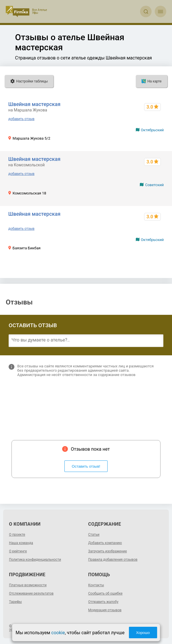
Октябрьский (152, 130)
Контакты (96, 585)
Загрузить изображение (108, 551)
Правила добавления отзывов (113, 560)
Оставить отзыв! (86, 466)
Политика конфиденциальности (35, 560)
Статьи (94, 535)
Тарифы (15, 602)
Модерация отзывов (105, 610)
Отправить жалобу (103, 602)
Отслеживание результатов (31, 593)
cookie (58, 633)
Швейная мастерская (34, 104)
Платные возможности (28, 585)
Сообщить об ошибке (105, 593)
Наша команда (21, 543)
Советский (154, 185)
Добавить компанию (105, 543)
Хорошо (143, 633)
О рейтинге (18, 551)
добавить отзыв (21, 119)
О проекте (17, 535)
